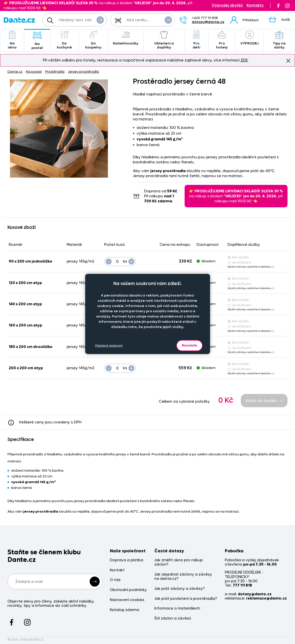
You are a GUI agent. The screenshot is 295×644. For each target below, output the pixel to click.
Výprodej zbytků (227, 5)
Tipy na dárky (279, 40)
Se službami (239, 262)
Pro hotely (222, 40)
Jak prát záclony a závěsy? (180, 589)
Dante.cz (15, 72)
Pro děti (196, 40)
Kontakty (255, 5)
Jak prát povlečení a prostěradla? (186, 599)
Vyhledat (100, 20)
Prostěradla (55, 72)
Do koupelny (93, 40)
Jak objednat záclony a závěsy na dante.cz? (183, 577)
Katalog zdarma (125, 610)
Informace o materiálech (177, 608)
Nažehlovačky (126, 38)
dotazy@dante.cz (208, 22)
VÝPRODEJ (249, 38)
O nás (115, 580)
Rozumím (189, 345)
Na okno (12, 40)
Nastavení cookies (127, 600)
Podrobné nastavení (109, 346)
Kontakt (117, 570)
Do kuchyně (64, 40)
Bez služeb (238, 257)
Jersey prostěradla (83, 72)
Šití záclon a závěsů (173, 618)
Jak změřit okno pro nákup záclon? (179, 562)
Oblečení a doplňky (164, 40)
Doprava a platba (127, 560)
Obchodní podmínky (128, 590)
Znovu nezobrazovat (288, 60)
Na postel (37, 41)
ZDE (244, 60)
